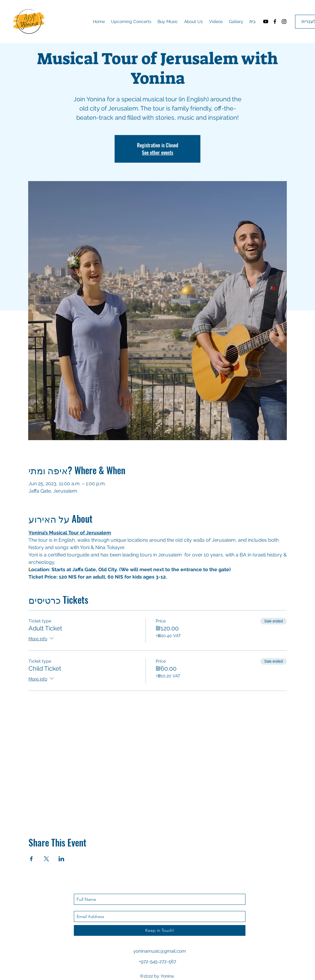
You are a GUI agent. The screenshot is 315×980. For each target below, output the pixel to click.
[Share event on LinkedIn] (61, 859)
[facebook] (275, 21)
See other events (157, 153)
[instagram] (284, 21)
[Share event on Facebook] (31, 859)
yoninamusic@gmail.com (160, 951)
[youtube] (266, 21)
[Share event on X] (46, 859)
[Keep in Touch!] (160, 930)
